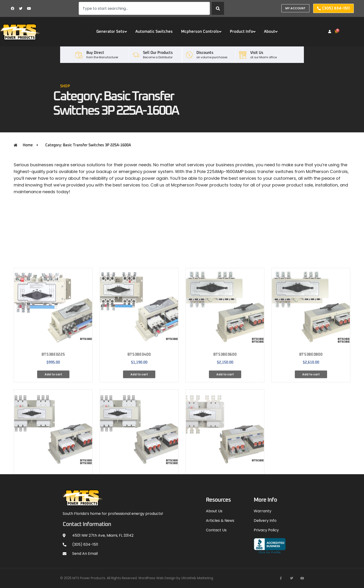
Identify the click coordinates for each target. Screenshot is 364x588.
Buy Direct (95, 53)
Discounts (205, 53)
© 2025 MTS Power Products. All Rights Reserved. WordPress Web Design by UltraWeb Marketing (137, 578)
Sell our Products (158, 53)
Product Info (243, 32)
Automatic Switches (154, 32)
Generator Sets (112, 32)
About (271, 32)
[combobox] (144, 8)
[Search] (218, 8)
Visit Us (257, 53)
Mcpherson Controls (201, 32)
